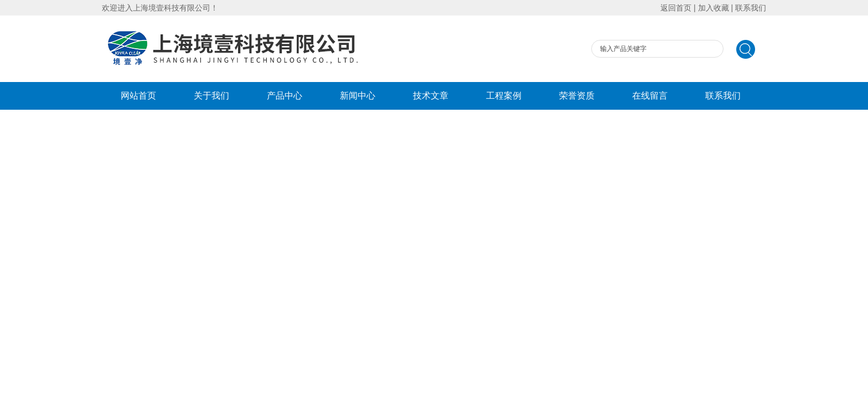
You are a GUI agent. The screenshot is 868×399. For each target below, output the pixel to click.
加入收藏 (714, 8)
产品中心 (285, 96)
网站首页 (138, 96)
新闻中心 (358, 96)
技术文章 (431, 96)
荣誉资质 (577, 96)
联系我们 (751, 8)
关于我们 (211, 96)
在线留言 (650, 96)
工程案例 (504, 96)
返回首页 (676, 8)
